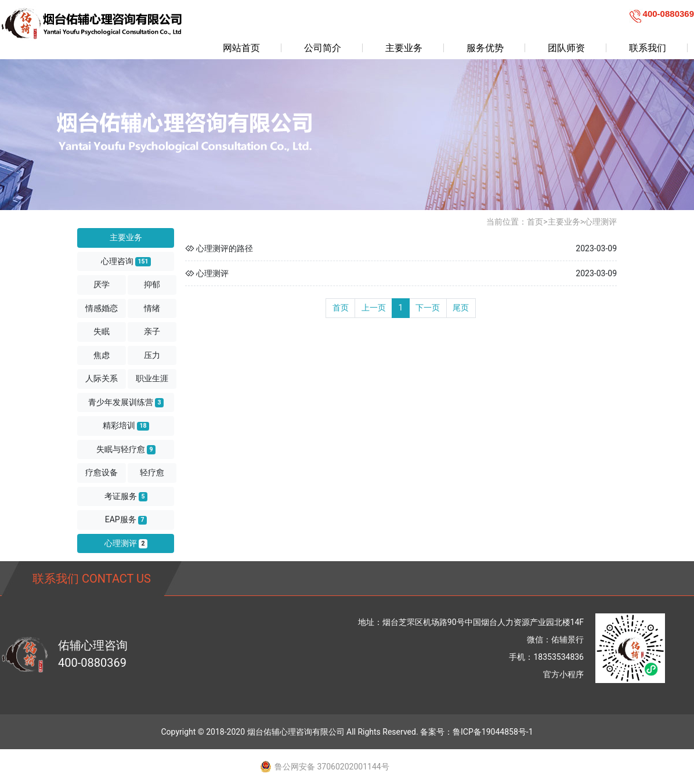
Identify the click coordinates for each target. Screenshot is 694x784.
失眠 (102, 331)
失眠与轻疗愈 (126, 449)
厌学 (102, 284)
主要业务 (404, 48)
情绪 (152, 308)
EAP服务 (126, 520)
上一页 (374, 308)
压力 (152, 355)
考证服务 (126, 496)
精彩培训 (126, 426)
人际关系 (102, 378)
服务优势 (485, 48)
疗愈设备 (102, 472)
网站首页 (241, 48)
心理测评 (126, 543)
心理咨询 (126, 261)
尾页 (461, 308)
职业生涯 (152, 378)
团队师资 (566, 48)
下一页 (428, 308)
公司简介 (323, 48)
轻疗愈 (152, 472)
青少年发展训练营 (126, 402)
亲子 (152, 331)
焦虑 (102, 355)
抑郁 (152, 284)
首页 (535, 222)
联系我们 (648, 48)
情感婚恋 (102, 308)
